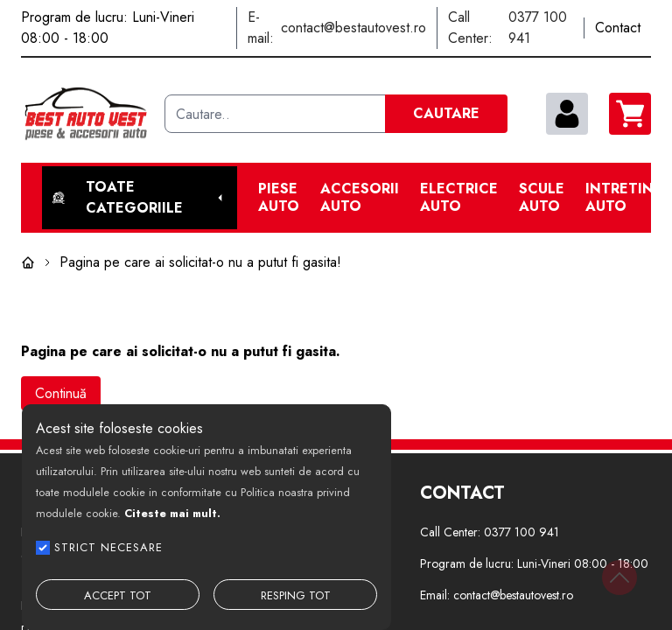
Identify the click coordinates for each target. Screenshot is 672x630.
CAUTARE (446, 113)
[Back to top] (619, 577)
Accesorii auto (360, 198)
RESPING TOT (296, 595)
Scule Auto (542, 198)
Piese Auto (279, 198)
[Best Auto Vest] (86, 114)
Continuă (61, 393)
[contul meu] (567, 114)
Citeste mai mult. (172, 513)
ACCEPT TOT (118, 595)
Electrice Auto (459, 198)
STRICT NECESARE (108, 547)
